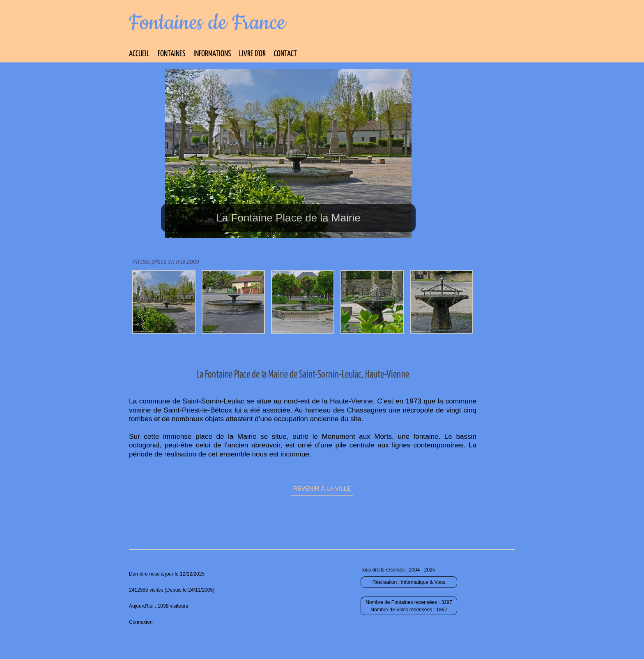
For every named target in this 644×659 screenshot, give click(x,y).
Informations (212, 54)
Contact (285, 54)
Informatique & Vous (423, 582)
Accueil (139, 54)
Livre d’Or (252, 54)
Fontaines (171, 54)
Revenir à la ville (322, 488)
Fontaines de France (207, 23)
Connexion (141, 622)
